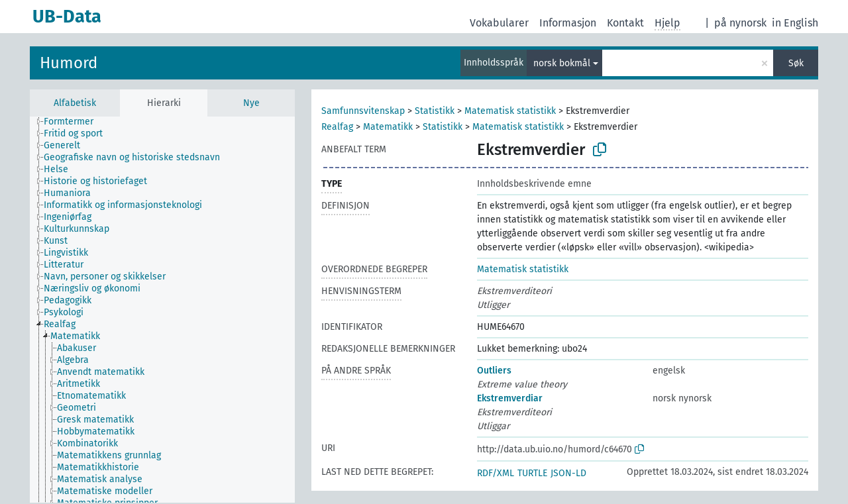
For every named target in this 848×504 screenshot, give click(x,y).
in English (795, 23)
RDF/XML (496, 473)
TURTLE (532, 473)
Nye (251, 103)
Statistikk (435, 111)
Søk (796, 63)
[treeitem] (74, 122)
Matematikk (388, 127)
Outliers (494, 371)
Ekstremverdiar (510, 398)
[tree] (162, 310)
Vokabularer (499, 23)
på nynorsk (740, 23)
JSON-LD (568, 473)
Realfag (337, 127)
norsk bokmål (562, 63)
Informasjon (568, 23)
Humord (69, 63)
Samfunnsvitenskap (363, 111)
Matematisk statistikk (510, 111)
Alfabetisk (75, 103)
